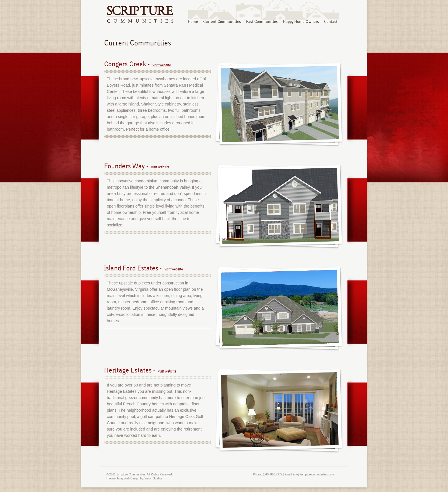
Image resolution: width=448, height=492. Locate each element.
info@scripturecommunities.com (314, 474)
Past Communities (262, 22)
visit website (162, 65)
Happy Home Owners (301, 22)
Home (193, 22)
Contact (331, 22)
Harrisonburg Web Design (123, 478)
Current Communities (222, 22)
